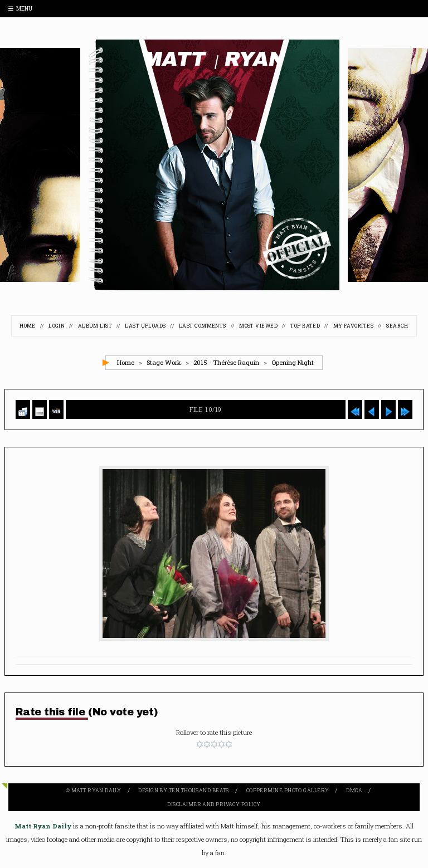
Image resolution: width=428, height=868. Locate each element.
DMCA (354, 790)
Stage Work (164, 362)
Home (28, 326)
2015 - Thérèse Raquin (226, 362)
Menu (20, 9)
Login (57, 326)
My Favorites (353, 326)
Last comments (203, 326)
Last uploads (145, 326)
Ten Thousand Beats (199, 790)
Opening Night (293, 362)
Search (397, 326)
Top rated (305, 326)
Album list (95, 326)
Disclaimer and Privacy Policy (214, 804)
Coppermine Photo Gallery (288, 790)
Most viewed (258, 326)
